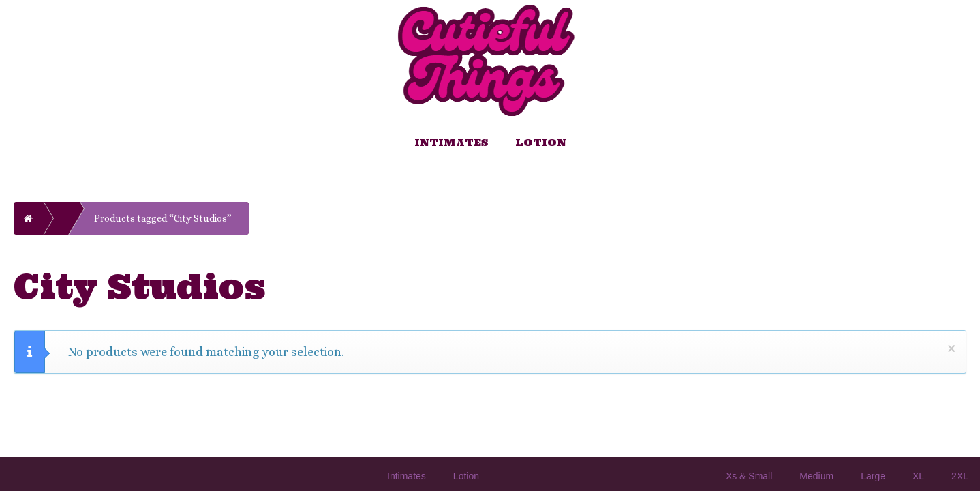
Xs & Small (749, 476)
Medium (816, 476)
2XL (960, 476)
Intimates (451, 143)
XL (918, 476)
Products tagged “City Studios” (163, 218)
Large (873, 476)
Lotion (541, 143)
